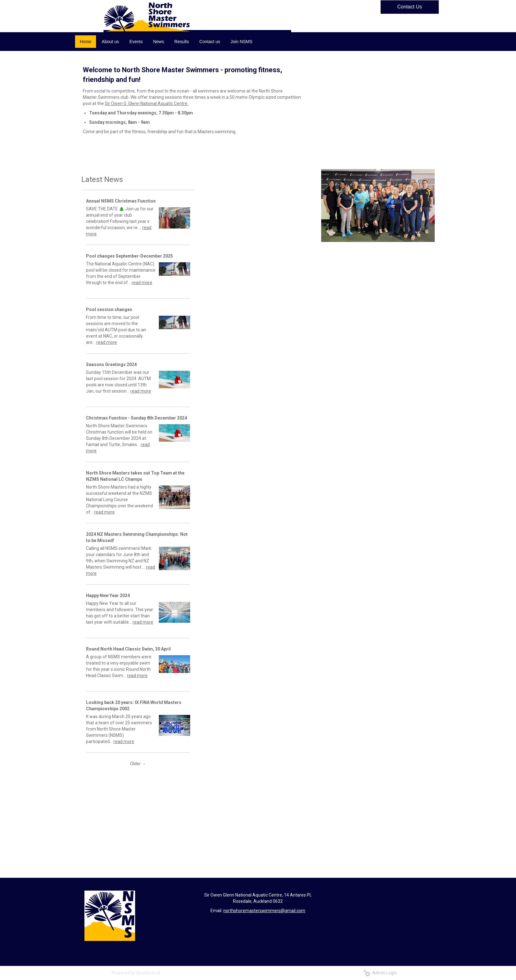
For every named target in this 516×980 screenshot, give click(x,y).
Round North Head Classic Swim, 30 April (128, 649)
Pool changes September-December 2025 (129, 256)
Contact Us (410, 7)
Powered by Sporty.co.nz (136, 973)
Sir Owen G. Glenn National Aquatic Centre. (147, 103)
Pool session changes (109, 309)
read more (142, 283)
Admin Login (380, 973)
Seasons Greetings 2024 (111, 364)
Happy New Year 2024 (108, 596)
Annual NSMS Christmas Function (121, 201)
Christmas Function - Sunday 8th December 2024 (137, 418)
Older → (138, 764)
